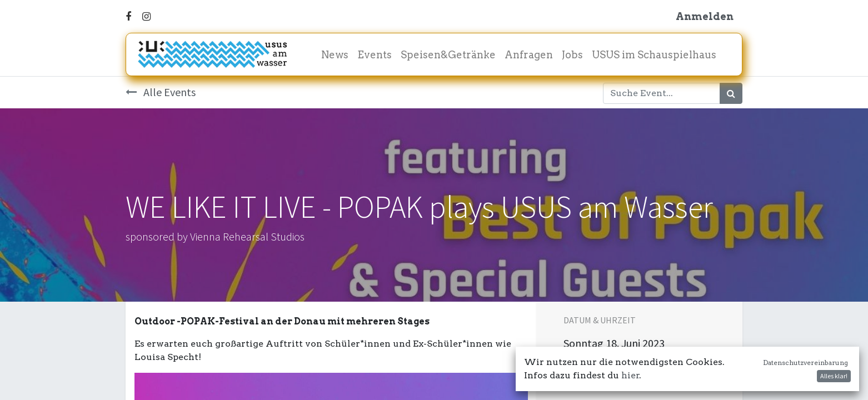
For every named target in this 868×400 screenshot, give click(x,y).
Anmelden (705, 16)
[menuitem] (335, 55)
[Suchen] (731, 93)
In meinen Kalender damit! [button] (637, 372)
